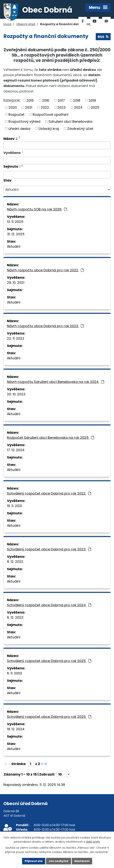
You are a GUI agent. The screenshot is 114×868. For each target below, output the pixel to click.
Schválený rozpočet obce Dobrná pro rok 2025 (49, 661)
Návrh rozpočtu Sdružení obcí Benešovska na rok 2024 (55, 382)
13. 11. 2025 (15, 222)
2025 (95, 107)
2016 (46, 100)
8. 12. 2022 (15, 562)
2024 (78, 107)
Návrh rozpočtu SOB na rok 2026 (37, 209)
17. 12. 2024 (16, 450)
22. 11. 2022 (16, 338)
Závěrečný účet (80, 128)
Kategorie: (12, 100)
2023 (61, 107)
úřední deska (19, 128)
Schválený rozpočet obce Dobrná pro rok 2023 (49, 549)
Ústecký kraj (49, 128)
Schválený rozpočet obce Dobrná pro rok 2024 (49, 605)
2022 (45, 107)
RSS (103, 37)
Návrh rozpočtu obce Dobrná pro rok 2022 (45, 270)
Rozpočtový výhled (24, 121)
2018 (77, 100)
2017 (61, 100)
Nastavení (82, 861)
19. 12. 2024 (16, 729)
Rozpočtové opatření (51, 114)
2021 (29, 107)
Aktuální (14, 246)
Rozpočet (16, 114)
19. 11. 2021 (15, 506)
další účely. (93, 842)
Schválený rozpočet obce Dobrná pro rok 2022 (49, 493)
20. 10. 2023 (16, 394)
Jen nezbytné (59, 861)
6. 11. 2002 (15, 673)
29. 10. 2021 (16, 283)
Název (10, 139)
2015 (30, 100)
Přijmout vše (34, 861)
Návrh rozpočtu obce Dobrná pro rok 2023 (45, 326)
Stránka (18, 764)
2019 (92, 100)
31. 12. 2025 (16, 234)
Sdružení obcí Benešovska (70, 121)
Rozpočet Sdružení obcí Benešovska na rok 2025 (50, 438)
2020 (13, 107)
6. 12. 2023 (15, 617)
